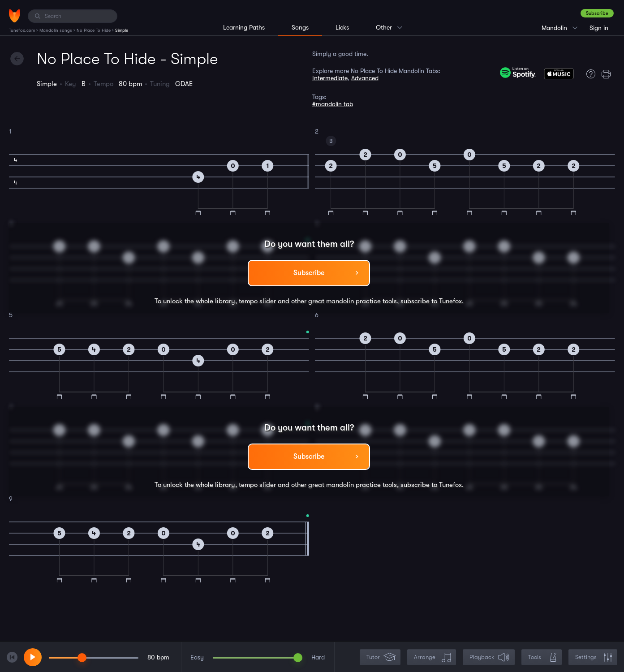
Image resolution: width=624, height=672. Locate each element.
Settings (594, 657)
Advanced (365, 78)
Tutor (381, 657)
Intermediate (330, 78)
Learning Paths (244, 27)
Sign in (599, 28)
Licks (342, 27)
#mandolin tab (333, 104)
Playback (490, 657)
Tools (542, 657)
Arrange (432, 657)
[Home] (15, 16)
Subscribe (597, 13)
